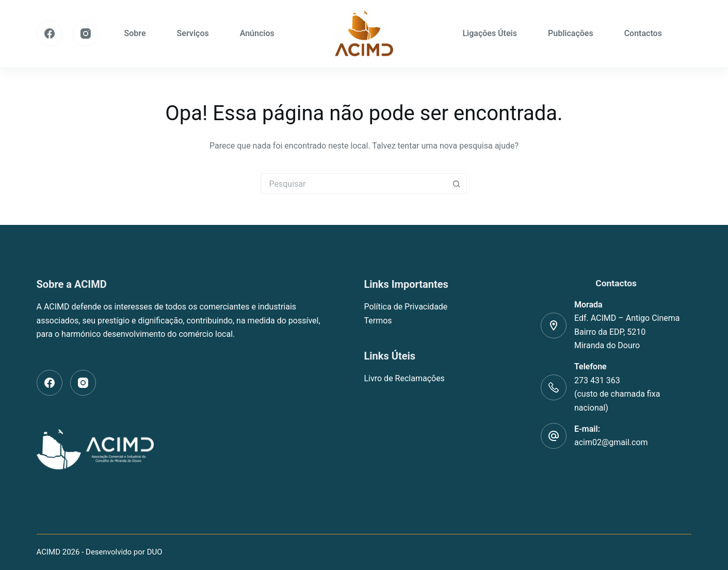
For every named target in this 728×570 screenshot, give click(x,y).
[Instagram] (86, 34)
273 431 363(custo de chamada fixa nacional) (617, 394)
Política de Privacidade (406, 307)
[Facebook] (50, 34)
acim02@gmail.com (611, 442)
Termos (378, 321)
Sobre (135, 33)
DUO (155, 552)
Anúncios (257, 33)
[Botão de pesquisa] (457, 184)
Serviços (193, 33)
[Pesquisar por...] (353, 184)
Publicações (571, 33)
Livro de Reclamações (404, 378)
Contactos (643, 33)
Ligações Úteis (490, 33)
